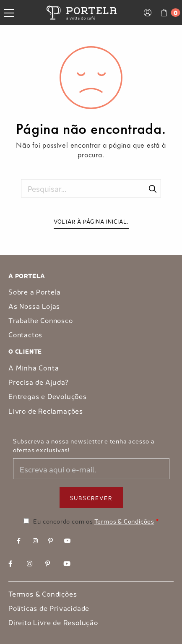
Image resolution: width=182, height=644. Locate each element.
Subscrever (91, 497)
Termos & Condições (124, 521)
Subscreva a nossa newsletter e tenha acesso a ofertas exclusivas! (84, 445)
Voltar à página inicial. (91, 221)
